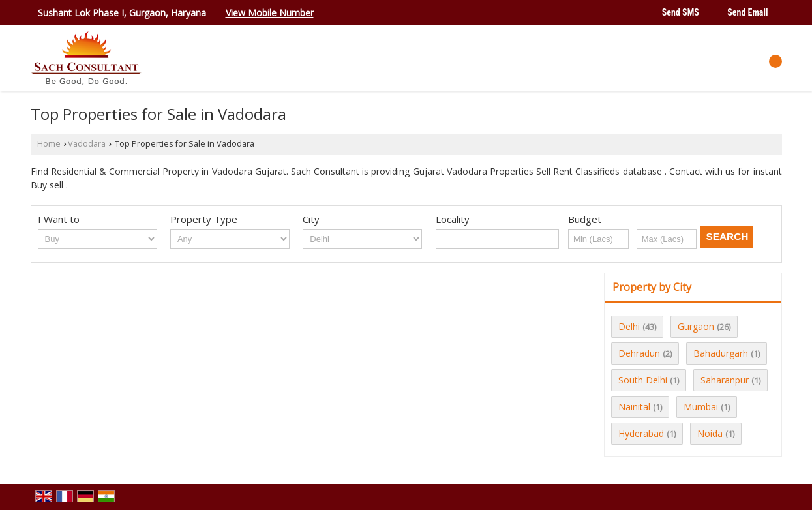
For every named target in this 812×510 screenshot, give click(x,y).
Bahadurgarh (721, 353)
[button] (270, 13)
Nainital (634, 407)
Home (49, 144)
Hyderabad (641, 433)
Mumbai (701, 407)
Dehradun (639, 353)
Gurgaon (696, 326)
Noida (710, 433)
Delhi (629, 326)
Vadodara (87, 144)
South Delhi (643, 380)
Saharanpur (725, 380)
